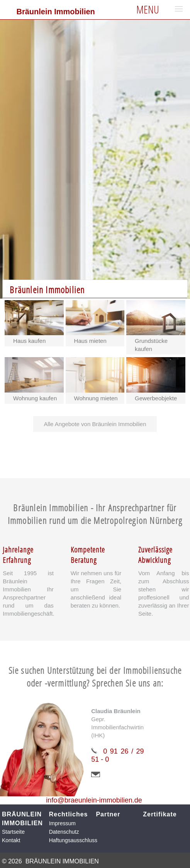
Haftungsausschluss (73, 840)
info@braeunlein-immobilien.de (94, 800)
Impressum (62, 823)
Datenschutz (64, 832)
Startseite (13, 832)
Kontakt (11, 840)
